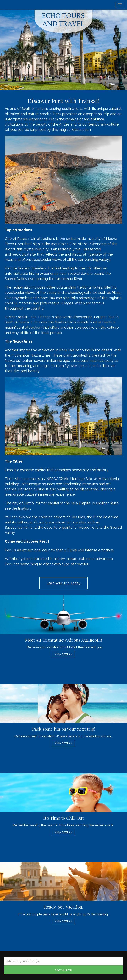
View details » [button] (64, 654)
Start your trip (64, 970)
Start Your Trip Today (64, 583)
